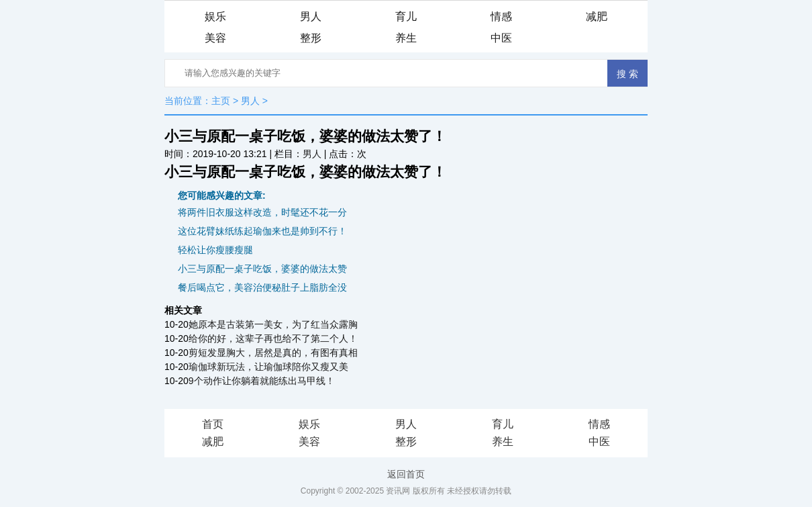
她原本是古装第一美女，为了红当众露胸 (273, 324)
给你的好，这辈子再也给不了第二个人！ (273, 338)
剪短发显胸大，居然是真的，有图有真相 (273, 353)
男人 (311, 16)
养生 (406, 38)
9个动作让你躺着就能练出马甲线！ (262, 381)
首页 (213, 424)
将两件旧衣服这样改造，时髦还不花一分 (262, 212)
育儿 (406, 16)
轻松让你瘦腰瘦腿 (215, 250)
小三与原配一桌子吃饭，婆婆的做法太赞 (262, 269)
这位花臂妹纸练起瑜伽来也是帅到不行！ (262, 231)
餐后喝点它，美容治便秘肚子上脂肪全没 (262, 287)
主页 (221, 101)
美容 (215, 38)
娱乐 (215, 16)
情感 (501, 16)
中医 (501, 38)
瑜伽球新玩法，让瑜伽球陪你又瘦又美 (268, 367)
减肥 (597, 16)
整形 (311, 38)
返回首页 (406, 474)
